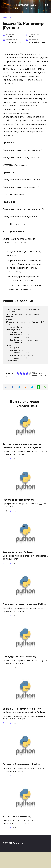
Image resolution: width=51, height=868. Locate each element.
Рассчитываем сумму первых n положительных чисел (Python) (22, 446)
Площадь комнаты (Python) (19, 656)
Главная (7, 18)
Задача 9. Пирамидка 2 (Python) (22, 764)
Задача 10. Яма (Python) (17, 817)
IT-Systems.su (26, 5)
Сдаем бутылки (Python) (18, 552)
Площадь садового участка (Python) (25, 604)
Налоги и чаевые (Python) (18, 500)
